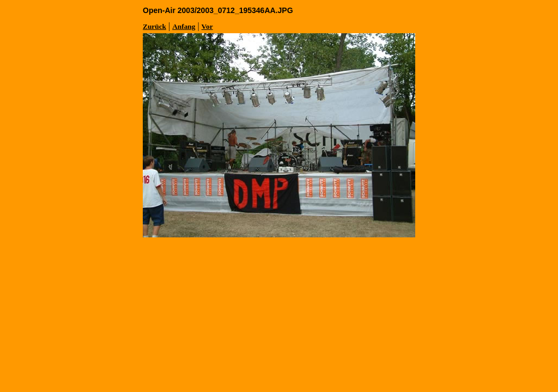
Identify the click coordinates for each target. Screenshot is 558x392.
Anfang (184, 26)
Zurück (154, 26)
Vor (207, 26)
